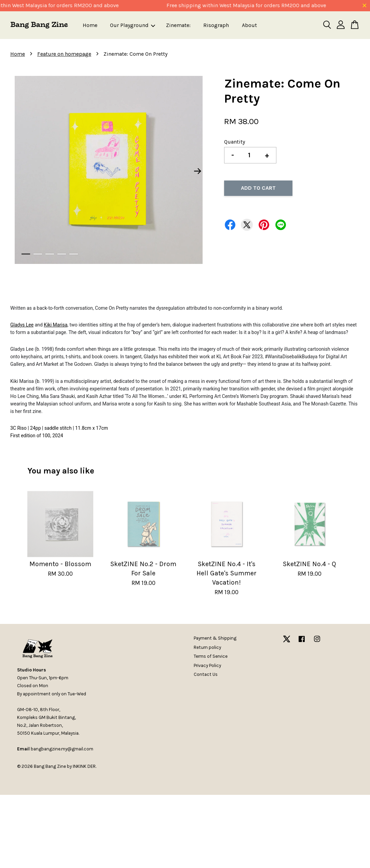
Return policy (207, 647)
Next (198, 171)
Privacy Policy (207, 665)
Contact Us (206, 674)
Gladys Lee (22, 325)
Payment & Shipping (215, 638)
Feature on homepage (64, 54)
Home (90, 25)
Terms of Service (211, 656)
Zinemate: (178, 25)
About (249, 25)
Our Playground (133, 25)
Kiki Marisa (56, 325)
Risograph (216, 25)
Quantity (235, 142)
